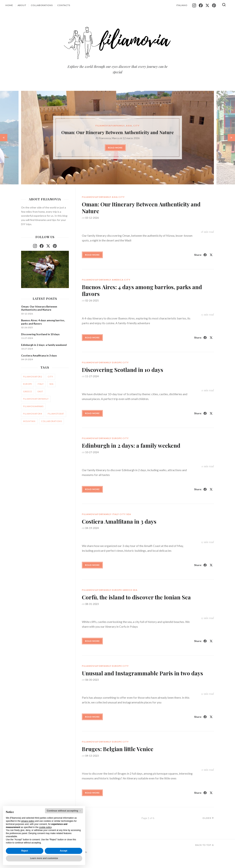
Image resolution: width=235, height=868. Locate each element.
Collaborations (42, 5)
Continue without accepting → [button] (64, 811)
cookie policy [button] (45, 827)
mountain (29, 421)
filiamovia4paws (33, 406)
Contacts (64, 5)
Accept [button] (64, 851)
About (22, 5)
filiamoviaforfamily (110, 126)
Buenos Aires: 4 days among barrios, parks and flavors (142, 373)
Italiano (182, 5)
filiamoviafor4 (33, 414)
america (118, 363)
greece (28, 391)
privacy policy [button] (28, 821)
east (40, 391)
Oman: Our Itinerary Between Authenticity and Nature (117, 132)
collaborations (51, 421)
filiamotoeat (56, 414)
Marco (115, 138)
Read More (115, 148)
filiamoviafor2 (33, 377)
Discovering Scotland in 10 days (123, 547)
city (136, 126)
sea (51, 384)
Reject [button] (25, 851)
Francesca (105, 138)
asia (129, 126)
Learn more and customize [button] (44, 858)
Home (9, 5)
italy (41, 384)
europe (117, 540)
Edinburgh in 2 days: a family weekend (131, 706)
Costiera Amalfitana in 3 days (39, 355)
